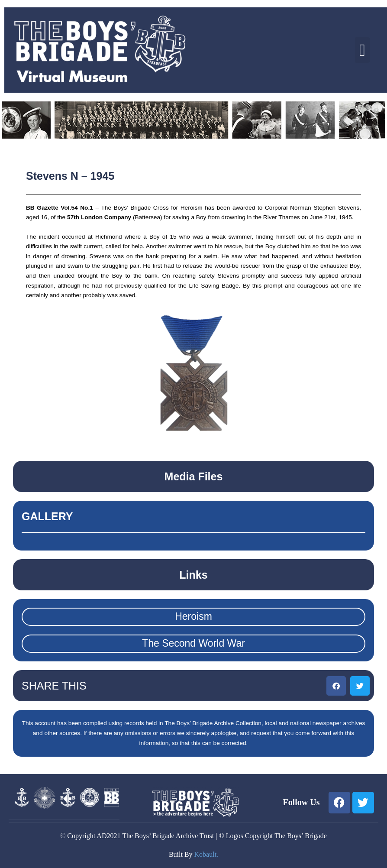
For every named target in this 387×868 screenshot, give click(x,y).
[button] (362, 50)
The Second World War (193, 643)
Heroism (193, 616)
